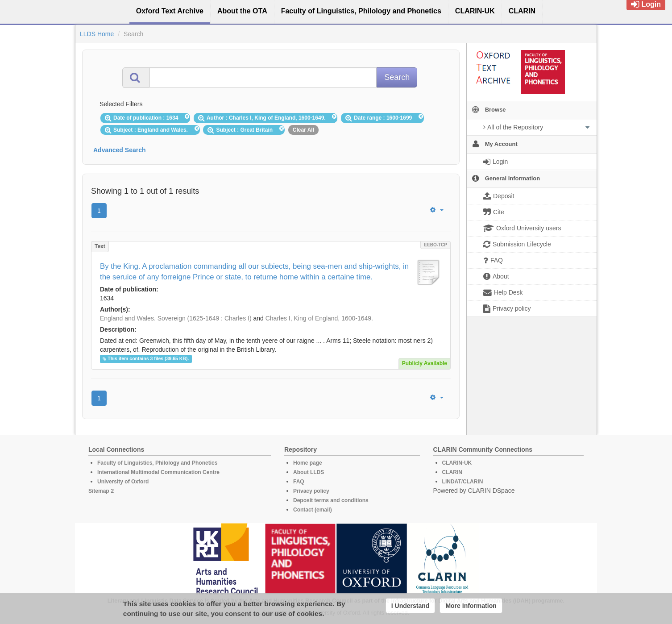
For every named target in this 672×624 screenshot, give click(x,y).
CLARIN (452, 472)
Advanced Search (120, 150)
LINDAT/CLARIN (463, 482)
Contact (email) (313, 510)
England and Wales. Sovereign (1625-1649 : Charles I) (176, 318)
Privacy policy (311, 491)
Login (646, 4)
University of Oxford (123, 482)
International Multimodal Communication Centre (158, 472)
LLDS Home (97, 34)
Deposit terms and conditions (331, 500)
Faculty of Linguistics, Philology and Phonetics (157, 463)
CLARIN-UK (457, 463)
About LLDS (309, 472)
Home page (308, 463)
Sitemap (99, 491)
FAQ (299, 482)
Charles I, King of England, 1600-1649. (319, 318)
